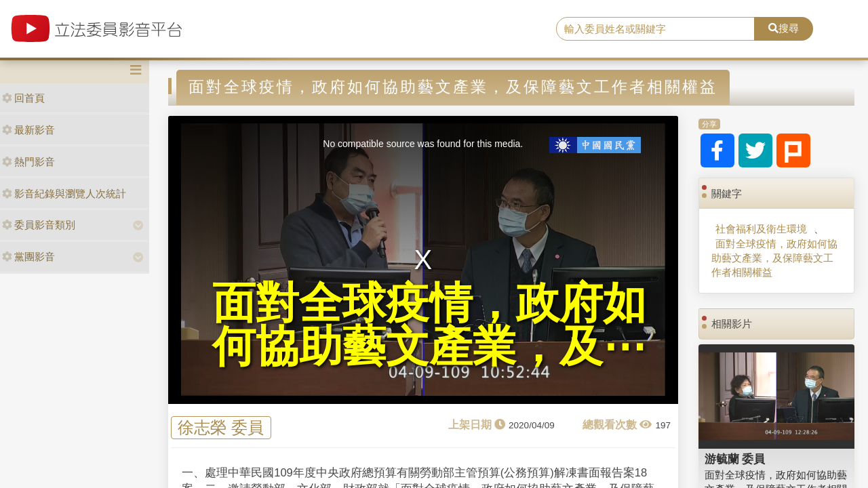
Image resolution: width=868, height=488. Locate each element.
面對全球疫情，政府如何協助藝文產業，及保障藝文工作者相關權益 (774, 258)
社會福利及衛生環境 (761, 229)
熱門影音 (28, 162)
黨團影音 (28, 257)
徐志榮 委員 (221, 428)
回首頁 (23, 98)
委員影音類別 (39, 225)
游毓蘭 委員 (735, 459)
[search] (655, 29)
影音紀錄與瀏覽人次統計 (64, 194)
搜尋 (784, 28)
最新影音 (28, 130)
